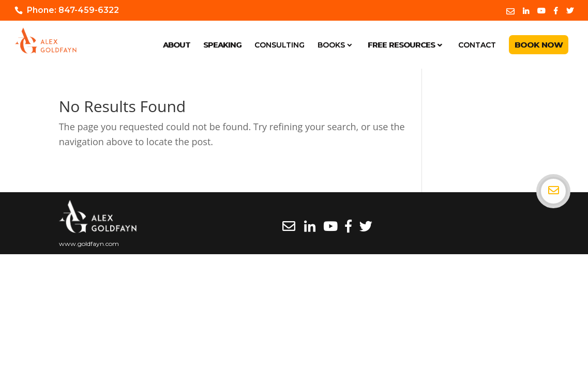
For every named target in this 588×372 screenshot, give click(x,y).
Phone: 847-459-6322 (73, 10)
